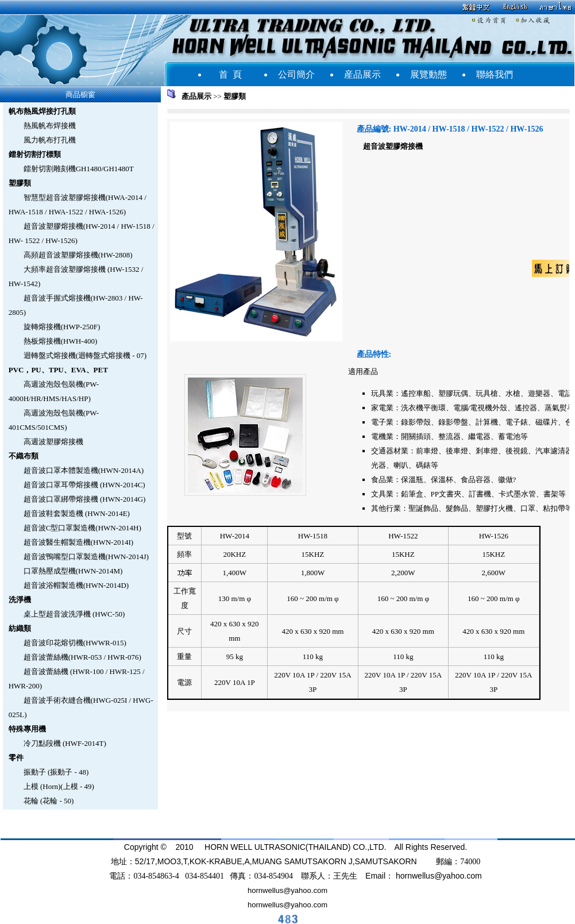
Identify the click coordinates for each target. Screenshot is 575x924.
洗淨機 (20, 600)
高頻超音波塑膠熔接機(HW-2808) (78, 255)
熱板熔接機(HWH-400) (61, 341)
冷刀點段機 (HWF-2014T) (65, 743)
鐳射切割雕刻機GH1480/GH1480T (79, 169)
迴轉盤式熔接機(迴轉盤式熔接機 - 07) (85, 355)
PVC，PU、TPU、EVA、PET (58, 370)
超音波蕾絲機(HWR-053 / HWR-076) (82, 657)
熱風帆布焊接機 (50, 126)
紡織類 (20, 628)
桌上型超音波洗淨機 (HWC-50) (74, 614)
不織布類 (24, 456)
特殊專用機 (27, 729)
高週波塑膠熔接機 (53, 442)
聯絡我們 (495, 74)
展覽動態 (429, 74)
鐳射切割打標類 (35, 154)
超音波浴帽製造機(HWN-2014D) (76, 585)
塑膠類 (20, 183)
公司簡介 (296, 74)
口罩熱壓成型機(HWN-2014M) (73, 571)
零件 (16, 758)
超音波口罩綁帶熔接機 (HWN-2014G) (85, 499)
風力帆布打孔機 (50, 140)
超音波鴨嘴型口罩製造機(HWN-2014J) (86, 557)
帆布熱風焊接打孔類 (42, 111)
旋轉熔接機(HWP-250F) (62, 327)
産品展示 (362, 74)
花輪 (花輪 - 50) (49, 801)
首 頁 (230, 74)
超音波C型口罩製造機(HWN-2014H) (82, 528)
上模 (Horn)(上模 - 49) (59, 786)
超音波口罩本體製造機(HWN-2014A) (84, 470)
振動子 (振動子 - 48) (56, 772)
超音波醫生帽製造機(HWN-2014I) (78, 542)
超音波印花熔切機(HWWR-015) (75, 643)
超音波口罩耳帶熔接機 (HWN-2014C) (84, 485)
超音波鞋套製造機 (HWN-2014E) (77, 513)
